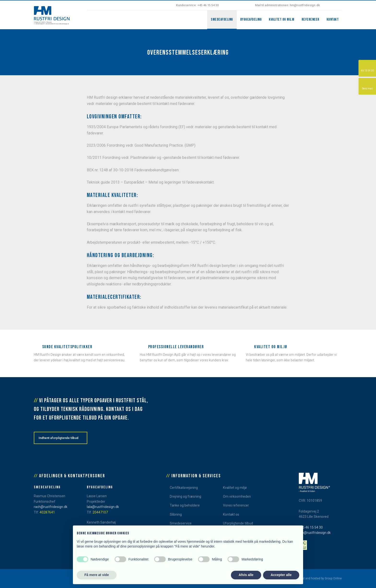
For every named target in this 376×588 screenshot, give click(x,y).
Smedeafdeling (222, 20)
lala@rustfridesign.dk (103, 507)
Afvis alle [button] (246, 575)
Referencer (311, 20)
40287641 (47, 512)
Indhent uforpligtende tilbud (59, 438)
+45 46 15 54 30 (311, 527)
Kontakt (333, 20)
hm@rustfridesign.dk (315, 533)
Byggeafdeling (251, 20)
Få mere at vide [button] (97, 575)
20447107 (100, 512)
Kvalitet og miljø (282, 20)
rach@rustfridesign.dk (51, 507)
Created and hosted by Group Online (318, 578)
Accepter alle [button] (281, 575)
